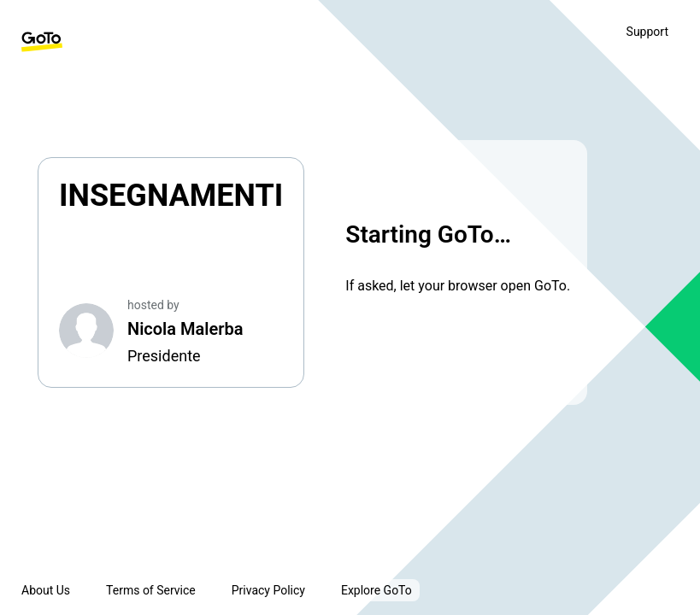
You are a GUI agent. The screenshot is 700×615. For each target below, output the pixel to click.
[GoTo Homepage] (42, 42)
